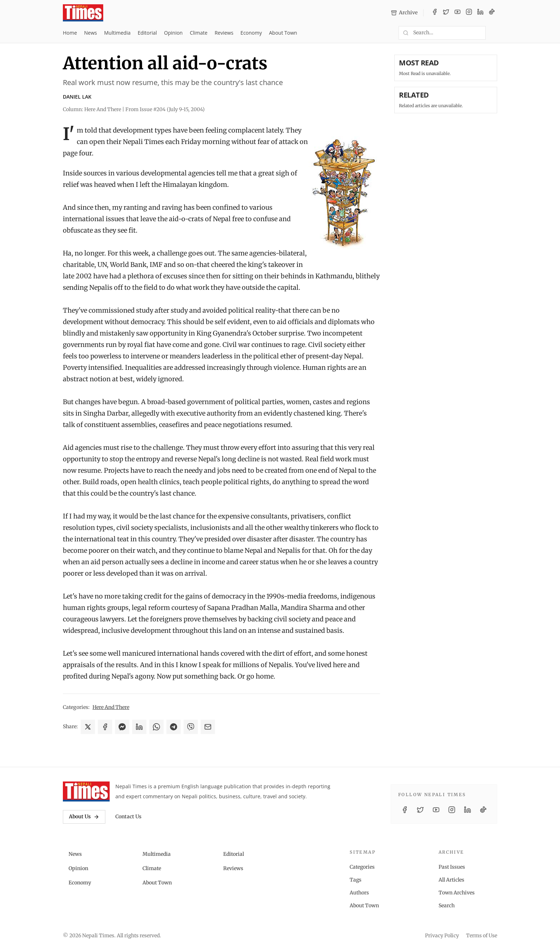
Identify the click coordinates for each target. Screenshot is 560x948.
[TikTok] (492, 13)
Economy (251, 33)
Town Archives (457, 893)
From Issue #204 (165, 109)
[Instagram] (469, 13)
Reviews (224, 33)
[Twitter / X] (446, 13)
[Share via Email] (208, 727)
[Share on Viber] (191, 727)
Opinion (173, 33)
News (91, 33)
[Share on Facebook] (105, 727)
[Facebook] (435, 13)
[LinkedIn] (480, 13)
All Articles (451, 880)
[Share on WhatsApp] (156, 727)
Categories (362, 867)
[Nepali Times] (86, 791)
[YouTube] (457, 13)
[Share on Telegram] (174, 727)
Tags (356, 880)
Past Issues (452, 867)
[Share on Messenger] (122, 727)
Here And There (111, 707)
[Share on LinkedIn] (139, 727)
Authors (359, 893)
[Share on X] (88, 727)
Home (70, 33)
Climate (198, 33)
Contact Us (128, 817)
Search (447, 905)
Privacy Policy (442, 935)
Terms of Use (482, 935)
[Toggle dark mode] (494, 33)
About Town (283, 33)
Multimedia (117, 33)
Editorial (147, 33)
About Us (84, 817)
